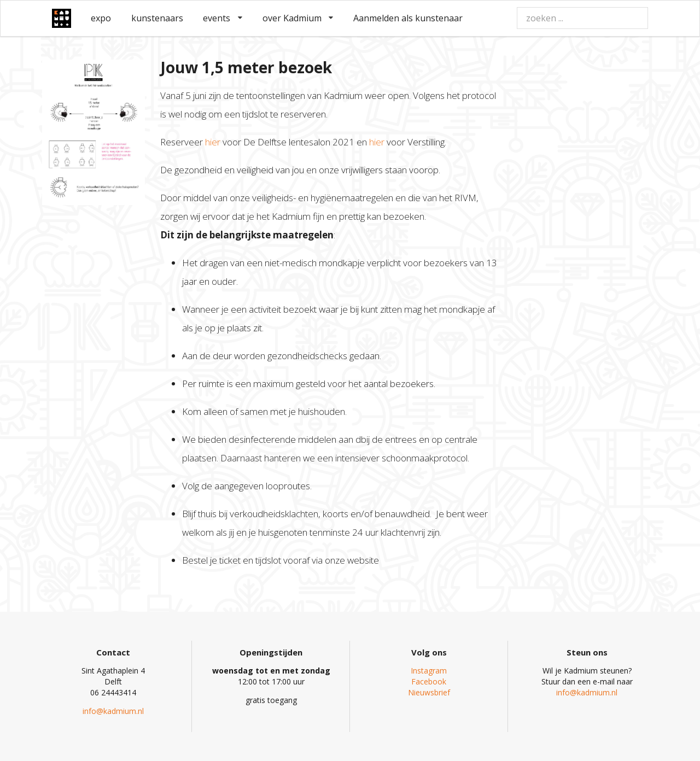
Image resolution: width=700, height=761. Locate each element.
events (223, 18)
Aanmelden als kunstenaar (408, 18)
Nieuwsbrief (429, 692)
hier (214, 142)
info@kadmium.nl (113, 711)
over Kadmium (298, 18)
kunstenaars (157, 18)
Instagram (429, 671)
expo (101, 18)
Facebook (429, 681)
